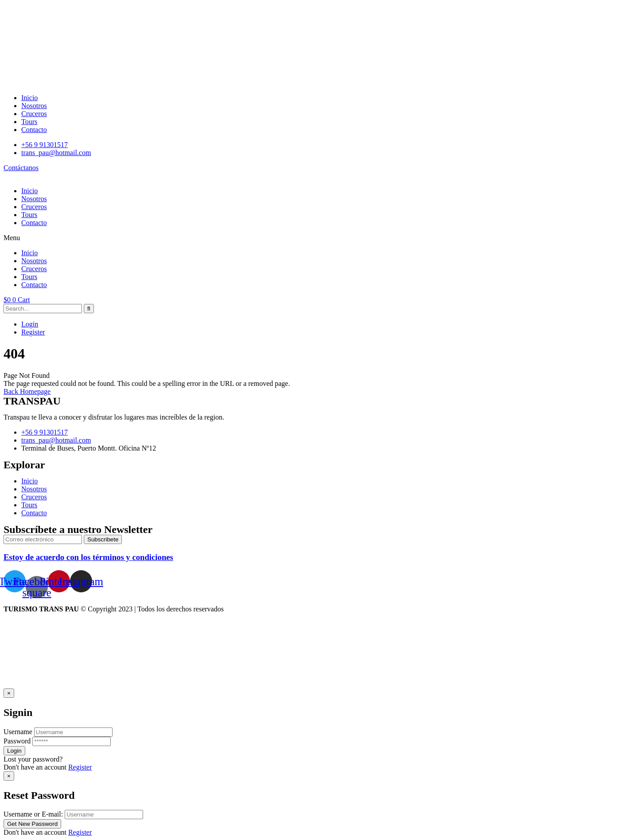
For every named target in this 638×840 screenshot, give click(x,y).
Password (17, 741)
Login (30, 324)
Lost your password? (33, 759)
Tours (29, 215)
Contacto (34, 223)
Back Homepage (27, 391)
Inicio (29, 191)
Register (33, 332)
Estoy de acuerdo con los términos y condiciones (88, 557)
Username (18, 732)
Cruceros (34, 207)
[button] (319, 238)
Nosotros (34, 199)
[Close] (9, 693)
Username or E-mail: (33, 814)
